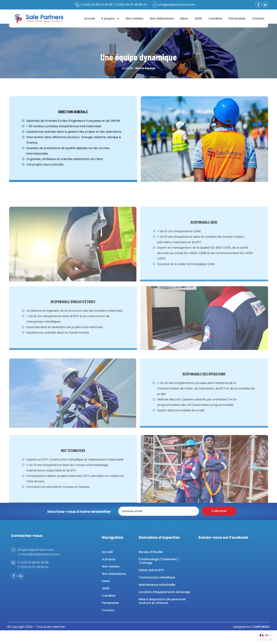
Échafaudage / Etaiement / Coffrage (159, 561)
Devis (184, 18)
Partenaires (237, 18)
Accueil (89, 18)
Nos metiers (135, 18)
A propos (110, 19)
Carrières (215, 18)
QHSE (198, 18)
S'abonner (219, 511)
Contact (258, 18)
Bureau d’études (151, 552)
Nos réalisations (162, 18)
